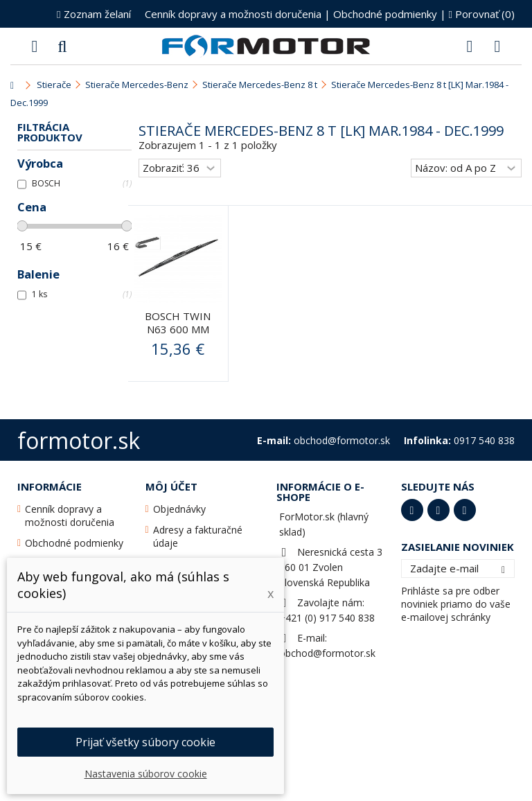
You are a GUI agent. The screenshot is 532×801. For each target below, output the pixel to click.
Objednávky (179, 509)
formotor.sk (79, 440)
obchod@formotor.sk (327, 653)
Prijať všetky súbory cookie (145, 742)
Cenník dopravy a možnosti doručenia (233, 14)
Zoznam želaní (94, 14)
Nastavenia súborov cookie (146, 774)
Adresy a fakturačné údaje (198, 536)
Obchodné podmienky (385, 14)
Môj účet (171, 486)
